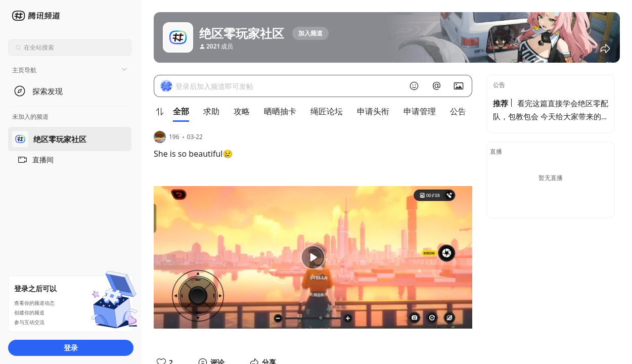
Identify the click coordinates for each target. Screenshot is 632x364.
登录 (71, 348)
